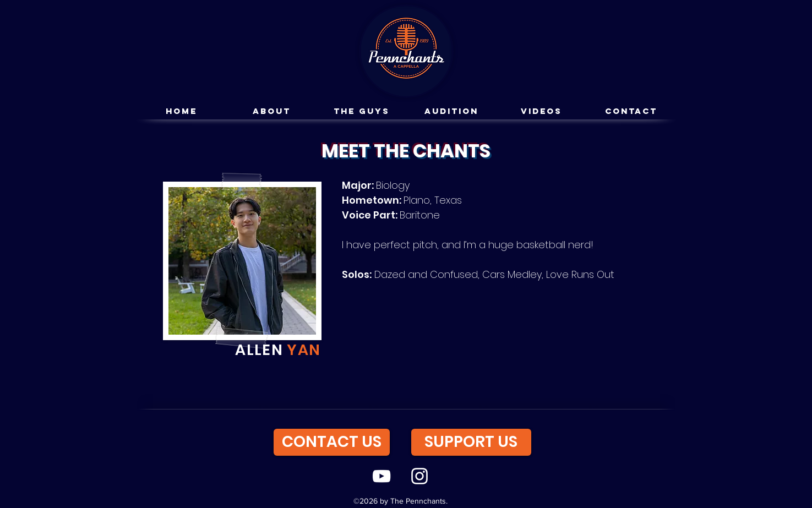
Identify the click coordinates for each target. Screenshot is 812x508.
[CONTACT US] (332, 442)
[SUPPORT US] (471, 442)
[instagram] (419, 476)
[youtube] (382, 476)
